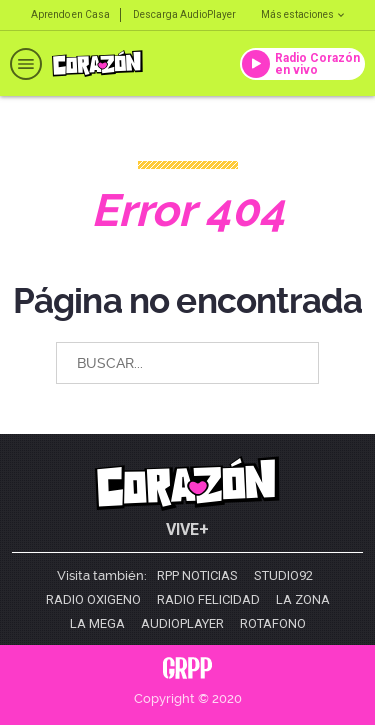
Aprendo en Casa (70, 14)
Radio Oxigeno (93, 600)
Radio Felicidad (208, 600)
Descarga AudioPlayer (184, 14)
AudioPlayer (182, 624)
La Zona (303, 600)
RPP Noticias (197, 576)
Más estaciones (302, 14)
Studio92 (283, 576)
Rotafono (273, 624)
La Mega (97, 624)
